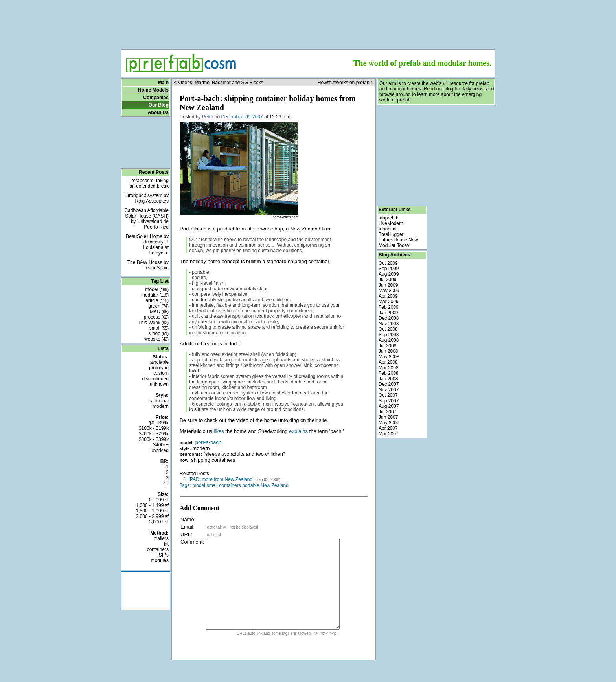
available (159, 362)
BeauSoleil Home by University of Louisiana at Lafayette (147, 245)
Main (163, 83)
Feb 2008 (389, 373)
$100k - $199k (154, 428)
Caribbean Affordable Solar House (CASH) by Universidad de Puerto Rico (146, 219)
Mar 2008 (389, 368)
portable (251, 485)
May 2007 (389, 423)
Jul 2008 (387, 346)
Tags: (185, 485)
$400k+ (161, 445)
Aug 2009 (389, 274)
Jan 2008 (388, 379)
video (159, 334)
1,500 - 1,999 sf (152, 511)
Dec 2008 (389, 318)
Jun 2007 (388, 417)
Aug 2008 (389, 340)
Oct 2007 (388, 395)
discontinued (155, 379)
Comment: (192, 542)
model (157, 289)
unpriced (160, 450)
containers (158, 549)
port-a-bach (208, 442)
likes (219, 431)
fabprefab (389, 218)
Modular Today (394, 245)
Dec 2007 (389, 384)
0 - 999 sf (159, 500)
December (232, 117)
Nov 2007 (389, 390)
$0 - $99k (159, 423)
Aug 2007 (389, 406)
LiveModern (391, 223)
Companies (156, 98)
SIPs (164, 555)
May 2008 (389, 357)
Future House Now (398, 240)
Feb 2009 (389, 307)
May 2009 (389, 291)
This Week (153, 323)
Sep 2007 (389, 401)
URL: (186, 534)
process (156, 317)
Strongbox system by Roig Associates (147, 198)
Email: (188, 527)
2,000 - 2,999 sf (152, 516)
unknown (159, 384)
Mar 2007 (389, 434)
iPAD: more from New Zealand (221, 479)
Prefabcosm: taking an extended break (148, 183)
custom (161, 373)
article (157, 300)
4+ (166, 483)
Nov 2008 (389, 324)
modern (161, 406)
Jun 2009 (388, 285)
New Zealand (275, 485)
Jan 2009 (388, 313)
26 (247, 117)
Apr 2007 (388, 428)
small (159, 328)
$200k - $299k (154, 434)
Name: (188, 519)
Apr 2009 (388, 296)
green (158, 306)
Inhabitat (388, 229)
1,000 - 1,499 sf (152, 505)
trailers (162, 538)
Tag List (160, 281)
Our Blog (159, 105)
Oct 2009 (388, 263)
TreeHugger (391, 234)
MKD (159, 312)
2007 (258, 117)
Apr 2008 (388, 362)
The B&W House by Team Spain (148, 265)
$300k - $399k (154, 439)
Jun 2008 (388, 351)
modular (155, 295)
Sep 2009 (389, 269)
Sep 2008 (389, 335)
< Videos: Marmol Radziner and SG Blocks (219, 83)
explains (298, 431)
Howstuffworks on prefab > (346, 83)
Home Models (153, 90)
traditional (158, 401)
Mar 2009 (389, 302)
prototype (159, 368)
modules (160, 560)
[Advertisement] (308, 22)
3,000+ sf (159, 522)
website (156, 339)
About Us (158, 112)
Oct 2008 (388, 329)
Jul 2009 (387, 280)
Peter (208, 117)
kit (166, 544)
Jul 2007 (387, 412)
